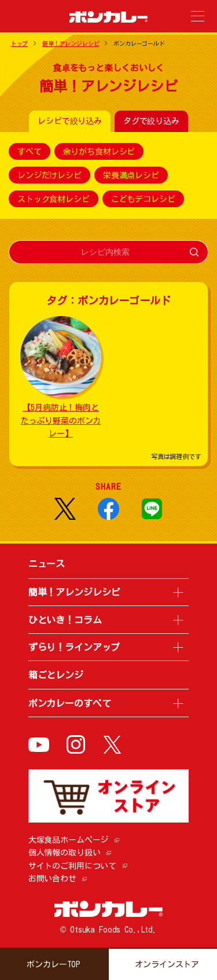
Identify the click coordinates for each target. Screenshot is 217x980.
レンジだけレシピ (49, 175)
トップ (20, 43)
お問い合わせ (52, 879)
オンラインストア (167, 964)
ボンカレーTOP (54, 964)
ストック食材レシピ (54, 199)
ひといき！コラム (65, 620)
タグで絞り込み (151, 121)
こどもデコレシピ (143, 199)
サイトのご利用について (72, 866)
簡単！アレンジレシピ (71, 43)
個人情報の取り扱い (65, 853)
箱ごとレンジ (56, 675)
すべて (30, 152)
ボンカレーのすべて (70, 703)
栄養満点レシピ (131, 175)
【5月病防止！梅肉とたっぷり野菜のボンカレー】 (61, 421)
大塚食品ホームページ (69, 840)
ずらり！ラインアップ (74, 647)
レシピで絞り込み (70, 121)
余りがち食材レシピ (99, 152)
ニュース (47, 564)
